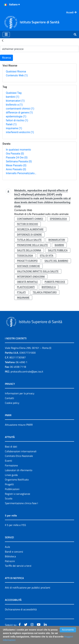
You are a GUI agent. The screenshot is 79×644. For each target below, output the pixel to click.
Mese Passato (16, 165)
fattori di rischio (17, 120)
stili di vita (47, 256)
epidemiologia (16, 116)
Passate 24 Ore (17, 158)
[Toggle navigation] (6, 34)
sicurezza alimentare (30, 229)
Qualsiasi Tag (14, 93)
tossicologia (25, 256)
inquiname (14, 128)
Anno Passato (16, 169)
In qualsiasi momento (18, 150)
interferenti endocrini (20, 132)
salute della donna (29, 250)
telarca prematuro (45, 292)
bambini (13, 97)
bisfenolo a (14, 105)
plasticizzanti (26, 287)
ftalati (11, 124)
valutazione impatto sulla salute (38, 271)
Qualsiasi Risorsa (16, 71)
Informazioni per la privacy (20, 393)
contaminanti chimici (20, 109)
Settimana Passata (19, 161)
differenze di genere (19, 113)
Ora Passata (15, 154)
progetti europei (27, 261)
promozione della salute (32, 245)
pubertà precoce (55, 282)
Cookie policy (12, 403)
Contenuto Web (17, 75)
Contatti (9, 398)
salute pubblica (58, 250)
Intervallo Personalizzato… (21, 173)
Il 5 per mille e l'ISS (15, 525)
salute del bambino (56, 261)
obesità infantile (27, 282)
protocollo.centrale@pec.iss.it (27, 371)
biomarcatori (15, 101)
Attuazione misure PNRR (19, 425)
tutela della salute (29, 240)
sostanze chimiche (28, 266)
